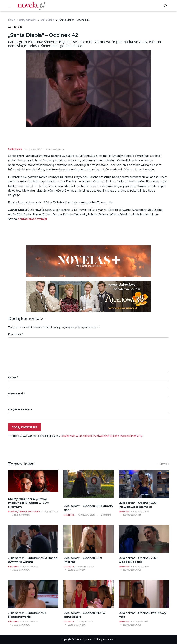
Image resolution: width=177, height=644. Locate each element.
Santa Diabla (47, 20)
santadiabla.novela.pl (32, 219)
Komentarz (16, 334)
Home (11, 20)
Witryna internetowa (20, 409)
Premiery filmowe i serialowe (24, 512)
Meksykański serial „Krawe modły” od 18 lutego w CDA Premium (29, 503)
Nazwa (13, 377)
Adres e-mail (17, 393)
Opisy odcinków (28, 20)
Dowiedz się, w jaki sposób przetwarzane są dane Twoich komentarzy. (102, 436)
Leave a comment (55, 149)
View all (164, 464)
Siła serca (69, 515)
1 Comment (105, 515)
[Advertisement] (88, 138)
